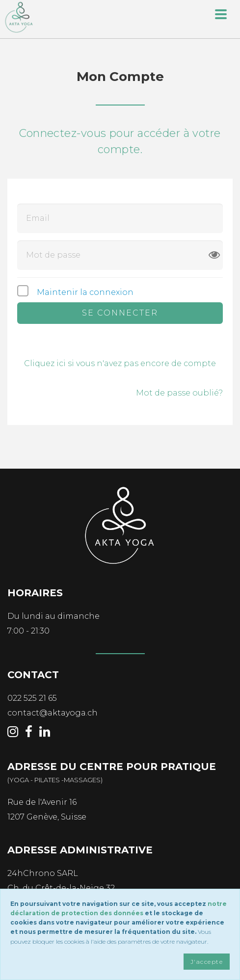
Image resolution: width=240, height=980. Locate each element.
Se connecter (120, 313)
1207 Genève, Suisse (47, 817)
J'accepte (207, 962)
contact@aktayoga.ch (53, 713)
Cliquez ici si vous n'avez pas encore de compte (120, 363)
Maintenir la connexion (85, 292)
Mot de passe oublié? (179, 393)
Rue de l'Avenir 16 (42, 802)
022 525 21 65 (32, 698)
